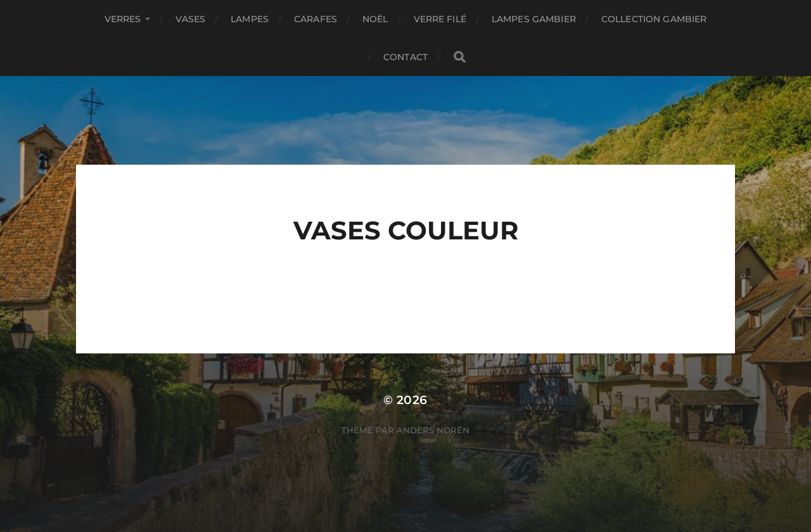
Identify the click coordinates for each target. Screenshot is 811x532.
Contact (405, 57)
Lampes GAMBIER (534, 19)
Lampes (250, 19)
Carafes (316, 19)
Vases (190, 19)
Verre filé (440, 19)
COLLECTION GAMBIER (654, 19)
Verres (123, 19)
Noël (375, 19)
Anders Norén (433, 430)
